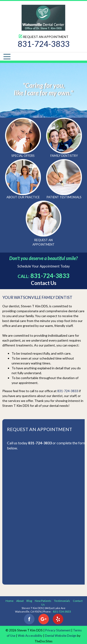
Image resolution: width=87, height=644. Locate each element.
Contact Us (44, 283)
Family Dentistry (64, 138)
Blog (29, 601)
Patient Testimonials (64, 179)
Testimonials (62, 601)
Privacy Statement (58, 630)
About (20, 601)
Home (10, 601)
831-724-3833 (44, 44)
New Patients (43, 601)
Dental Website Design (61, 636)
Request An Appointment (44, 37)
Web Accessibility (30, 636)
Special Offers (23, 138)
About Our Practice (23, 179)
